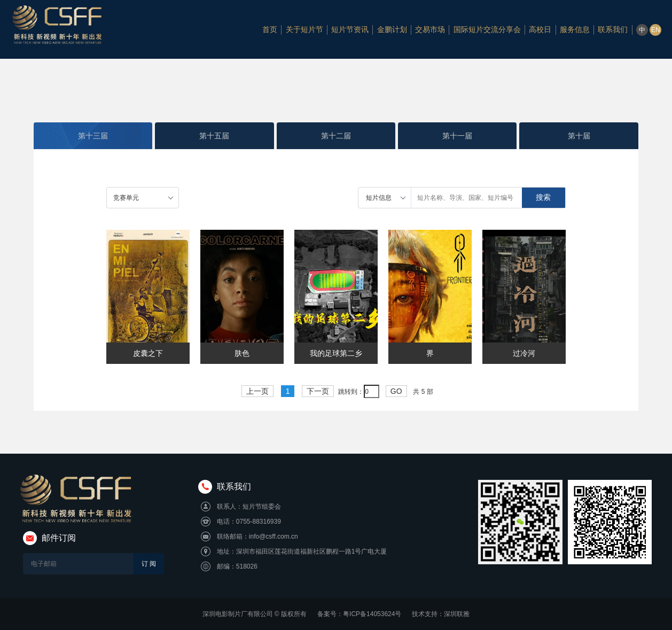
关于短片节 (304, 29)
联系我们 (613, 29)
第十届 (579, 136)
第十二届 (336, 136)
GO (396, 391)
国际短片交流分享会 (487, 29)
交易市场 (430, 29)
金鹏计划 (392, 29)
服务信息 (575, 29)
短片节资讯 (350, 29)
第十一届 (457, 136)
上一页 (257, 391)
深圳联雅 (457, 614)
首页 (270, 29)
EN (656, 30)
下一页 (318, 391)
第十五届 (214, 136)
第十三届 (93, 136)
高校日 (540, 29)
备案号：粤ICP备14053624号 (359, 614)
